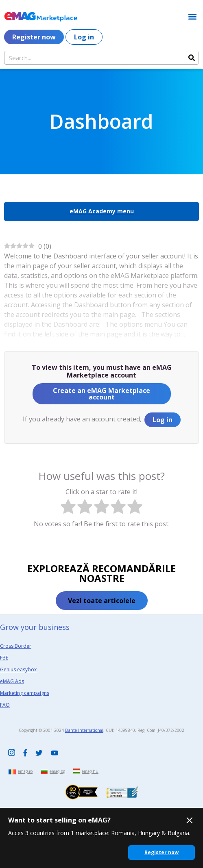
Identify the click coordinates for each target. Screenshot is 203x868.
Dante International (84, 730)
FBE (4, 658)
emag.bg (57, 771)
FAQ (5, 705)
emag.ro (25, 771)
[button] (192, 16)
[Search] (192, 58)
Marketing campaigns (25, 693)
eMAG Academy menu (102, 211)
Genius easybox (18, 669)
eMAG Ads (12, 681)
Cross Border (16, 646)
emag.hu (90, 771)
